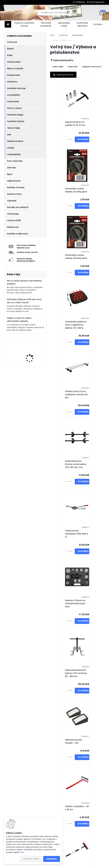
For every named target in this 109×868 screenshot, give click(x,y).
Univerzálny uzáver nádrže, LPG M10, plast (91, 124)
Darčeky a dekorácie (17, 234)
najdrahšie (73, 67)
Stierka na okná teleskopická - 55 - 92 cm (91, 470)
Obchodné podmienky (46, 24)
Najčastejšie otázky (64, 24)
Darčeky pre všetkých (18, 207)
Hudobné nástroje (16, 88)
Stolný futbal (14, 62)
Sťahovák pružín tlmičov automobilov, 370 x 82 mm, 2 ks (91, 261)
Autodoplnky (14, 95)
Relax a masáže (15, 68)
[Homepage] (8, 24)
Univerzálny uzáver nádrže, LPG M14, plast (64, 192)
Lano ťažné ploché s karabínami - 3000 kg (64, 744)
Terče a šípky (14, 128)
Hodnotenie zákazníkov (82, 24)
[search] (68, 12)
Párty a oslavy (14, 108)
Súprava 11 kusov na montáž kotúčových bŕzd (90, 331)
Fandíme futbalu (16, 121)
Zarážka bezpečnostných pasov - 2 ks (61, 540)
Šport (10, 174)
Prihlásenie (80, 2)
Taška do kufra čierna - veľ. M (91, 608)
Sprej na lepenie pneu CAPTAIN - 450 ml (91, 540)
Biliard (10, 49)
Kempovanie (13, 75)
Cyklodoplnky (14, 154)
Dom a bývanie (15, 161)
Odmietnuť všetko (31, 859)
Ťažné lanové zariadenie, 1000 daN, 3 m (64, 331)
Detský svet (13, 227)
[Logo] (23, 13)
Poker (10, 55)
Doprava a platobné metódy (24, 24)
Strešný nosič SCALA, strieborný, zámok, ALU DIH (64, 261)
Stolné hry (12, 82)
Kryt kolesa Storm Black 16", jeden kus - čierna (63, 676)
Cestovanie (13, 102)
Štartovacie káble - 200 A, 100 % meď (76, 811)
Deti (9, 135)
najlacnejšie (58, 67)
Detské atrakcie (15, 141)
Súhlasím (52, 859)
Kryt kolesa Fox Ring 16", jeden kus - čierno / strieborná (91, 676)
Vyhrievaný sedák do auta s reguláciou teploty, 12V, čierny (91, 192)
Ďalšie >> (89, 840)
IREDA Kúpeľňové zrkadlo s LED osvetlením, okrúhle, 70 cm (33, 352)
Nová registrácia (97, 2)
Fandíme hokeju (15, 115)
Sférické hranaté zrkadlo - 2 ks (88, 401)
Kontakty (98, 24)
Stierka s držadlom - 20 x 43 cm (63, 470)
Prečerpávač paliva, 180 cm (63, 608)
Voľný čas (12, 42)
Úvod (52, 35)
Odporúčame (14, 181)
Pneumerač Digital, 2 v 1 (90, 744)
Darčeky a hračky (16, 187)
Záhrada (11, 168)
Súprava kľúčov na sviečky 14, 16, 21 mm (63, 124)
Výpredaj (12, 201)
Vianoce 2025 (14, 220)
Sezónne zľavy (14, 194)
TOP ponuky (13, 214)
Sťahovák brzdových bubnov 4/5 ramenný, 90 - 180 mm (64, 401)
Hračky (11, 148)
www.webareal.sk (65, 865)
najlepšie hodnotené (91, 67)
